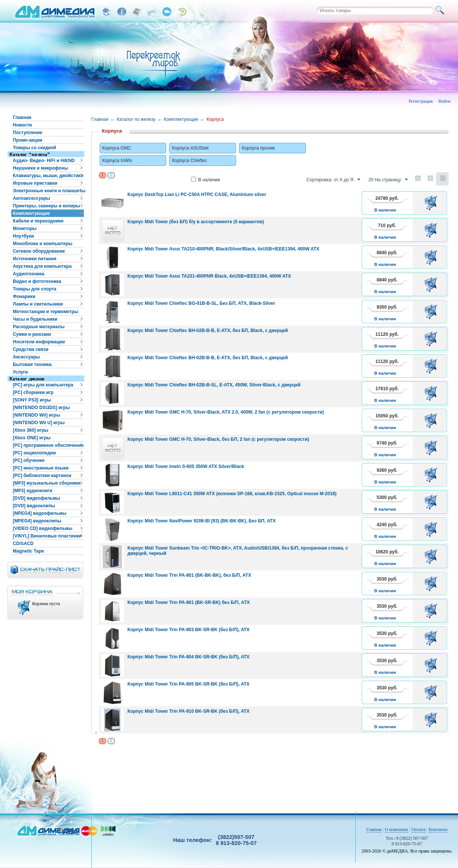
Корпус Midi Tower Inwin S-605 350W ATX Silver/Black (186, 466)
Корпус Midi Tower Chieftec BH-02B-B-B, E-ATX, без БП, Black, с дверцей (208, 331)
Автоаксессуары (32, 198)
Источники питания (35, 259)
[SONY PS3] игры (32, 400)
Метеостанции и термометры (45, 312)
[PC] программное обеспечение (48, 445)
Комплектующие (31, 213)
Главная (22, 117)
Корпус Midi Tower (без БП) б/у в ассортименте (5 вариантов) (196, 222)
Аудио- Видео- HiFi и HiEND (44, 161)
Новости (22, 125)
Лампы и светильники (38, 304)
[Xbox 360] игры (31, 430)
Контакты (438, 829)
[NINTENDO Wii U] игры (39, 423)
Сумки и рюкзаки (32, 334)
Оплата (419, 829)
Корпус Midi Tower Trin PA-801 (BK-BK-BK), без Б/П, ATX (190, 575)
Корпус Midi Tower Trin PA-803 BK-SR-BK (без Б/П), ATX (189, 630)
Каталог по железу (136, 119)
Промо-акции (28, 140)
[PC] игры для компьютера (43, 385)
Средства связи (31, 349)
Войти (444, 101)
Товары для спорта (35, 289)
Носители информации (39, 342)
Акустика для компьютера (42, 266)
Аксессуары (26, 357)
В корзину (432, 203)
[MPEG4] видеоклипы (37, 521)
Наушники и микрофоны (40, 168)
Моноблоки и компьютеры (43, 244)
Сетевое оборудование (39, 251)
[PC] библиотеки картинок (42, 476)
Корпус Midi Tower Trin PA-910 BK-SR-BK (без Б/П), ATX (189, 711)
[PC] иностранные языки (41, 468)
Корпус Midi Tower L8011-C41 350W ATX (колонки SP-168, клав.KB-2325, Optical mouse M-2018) (232, 494)
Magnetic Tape (28, 551)
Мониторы (25, 229)
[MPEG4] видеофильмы (40, 513)
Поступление (28, 133)
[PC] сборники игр (33, 392)
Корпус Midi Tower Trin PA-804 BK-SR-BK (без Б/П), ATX (189, 657)
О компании (396, 829)
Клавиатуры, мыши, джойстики (48, 176)
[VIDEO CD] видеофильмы (43, 528)
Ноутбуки (23, 236)
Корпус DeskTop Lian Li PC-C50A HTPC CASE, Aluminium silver (197, 195)
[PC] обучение (29, 460)
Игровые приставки (35, 183)
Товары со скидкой (34, 148)
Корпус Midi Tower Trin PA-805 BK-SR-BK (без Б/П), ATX (189, 684)
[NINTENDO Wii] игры (36, 415)
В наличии (206, 180)
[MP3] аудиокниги (32, 491)
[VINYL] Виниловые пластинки (47, 536)
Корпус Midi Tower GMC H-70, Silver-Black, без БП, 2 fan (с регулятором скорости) (218, 439)
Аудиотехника (29, 274)
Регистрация (421, 101)
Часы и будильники (35, 319)
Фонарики (24, 297)
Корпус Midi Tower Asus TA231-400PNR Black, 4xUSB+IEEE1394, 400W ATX (209, 276)
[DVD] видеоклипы (34, 506)
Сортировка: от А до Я (333, 180)
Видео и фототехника (37, 281)
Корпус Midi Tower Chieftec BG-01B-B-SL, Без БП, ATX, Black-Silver (201, 303)
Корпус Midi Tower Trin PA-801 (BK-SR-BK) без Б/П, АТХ (189, 602)
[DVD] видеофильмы (36, 498)
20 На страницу (388, 180)
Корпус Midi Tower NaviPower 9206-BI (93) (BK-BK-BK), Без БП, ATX (202, 521)
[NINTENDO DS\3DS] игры (41, 408)
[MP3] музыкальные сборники (47, 483)
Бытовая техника (32, 364)
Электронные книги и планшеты (48, 191)
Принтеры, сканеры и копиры (46, 206)
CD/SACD (23, 544)
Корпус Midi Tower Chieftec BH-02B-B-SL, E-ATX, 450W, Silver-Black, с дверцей (214, 385)
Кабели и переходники (38, 221)
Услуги (20, 372)
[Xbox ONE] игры (32, 438)
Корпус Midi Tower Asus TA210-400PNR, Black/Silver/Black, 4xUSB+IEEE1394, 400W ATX (224, 249)
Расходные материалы (39, 327)
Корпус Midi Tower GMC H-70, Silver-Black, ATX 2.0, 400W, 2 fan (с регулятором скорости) (226, 412)
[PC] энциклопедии (34, 453)
